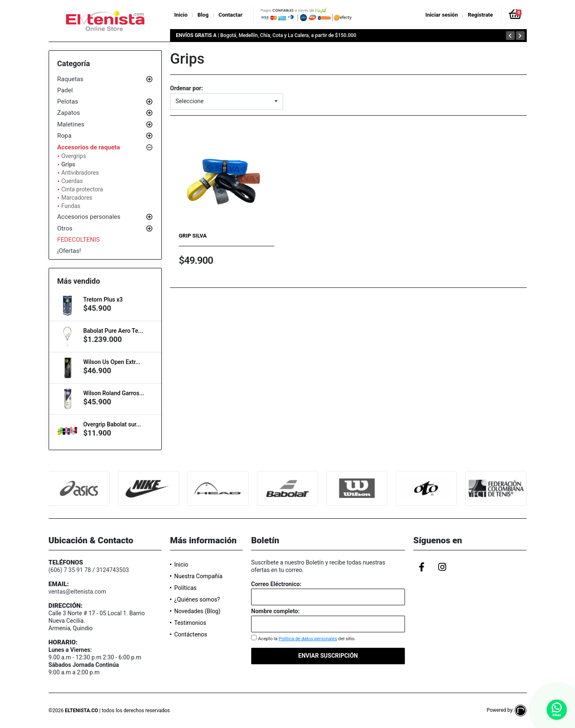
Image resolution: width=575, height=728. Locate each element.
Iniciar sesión (442, 15)
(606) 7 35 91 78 (70, 570)
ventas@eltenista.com (78, 592)
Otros (65, 228)
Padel (65, 90)
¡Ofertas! (69, 251)
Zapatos (69, 113)
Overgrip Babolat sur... (112, 424)
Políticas (185, 588)
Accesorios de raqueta (89, 147)
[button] (227, 102)
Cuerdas (72, 181)
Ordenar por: (186, 88)
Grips (68, 164)
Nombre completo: (275, 611)
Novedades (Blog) (197, 611)
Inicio (181, 15)
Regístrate (480, 15)
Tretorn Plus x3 (103, 300)
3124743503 (112, 570)
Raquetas (70, 79)
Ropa (64, 136)
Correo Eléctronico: (276, 584)
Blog (203, 15)
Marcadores (77, 198)
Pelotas (68, 102)
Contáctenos (191, 634)
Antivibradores (80, 173)
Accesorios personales (89, 217)
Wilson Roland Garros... (114, 393)
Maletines (71, 124)
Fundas (71, 206)
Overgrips (74, 156)
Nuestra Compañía (198, 576)
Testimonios (190, 623)
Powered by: (506, 710)
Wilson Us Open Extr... (112, 362)
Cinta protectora (82, 189)
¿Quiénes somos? (197, 599)
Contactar (231, 15)
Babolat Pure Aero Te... (113, 331)
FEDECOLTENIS (79, 240)
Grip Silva (193, 236)
